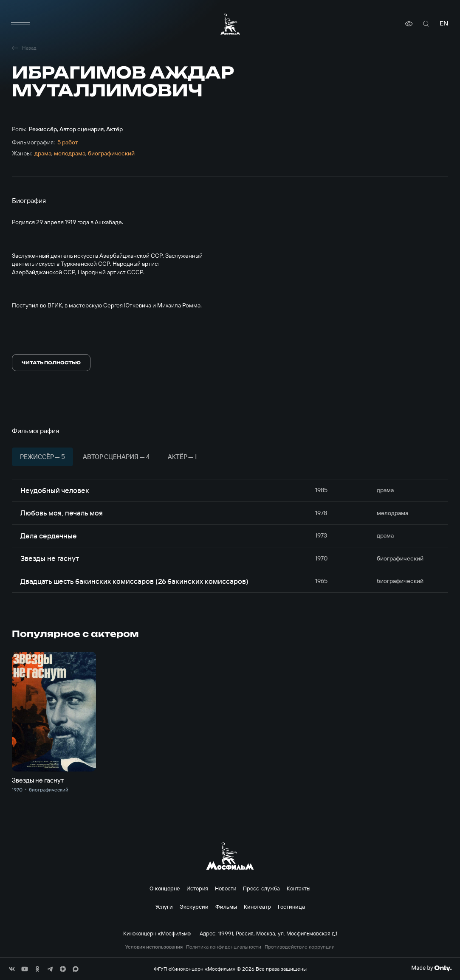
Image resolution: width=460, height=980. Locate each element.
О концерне (165, 888)
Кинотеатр (257, 907)
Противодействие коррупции (300, 947)
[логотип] (230, 24)
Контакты (299, 888)
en (444, 24)
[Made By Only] (431, 968)
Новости (226, 888)
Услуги (164, 907)
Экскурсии (194, 907)
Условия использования (154, 947)
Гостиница (291, 907)
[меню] (20, 24)
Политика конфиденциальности (224, 947)
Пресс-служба (261, 888)
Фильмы (226, 907)
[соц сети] (12, 969)
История (197, 888)
